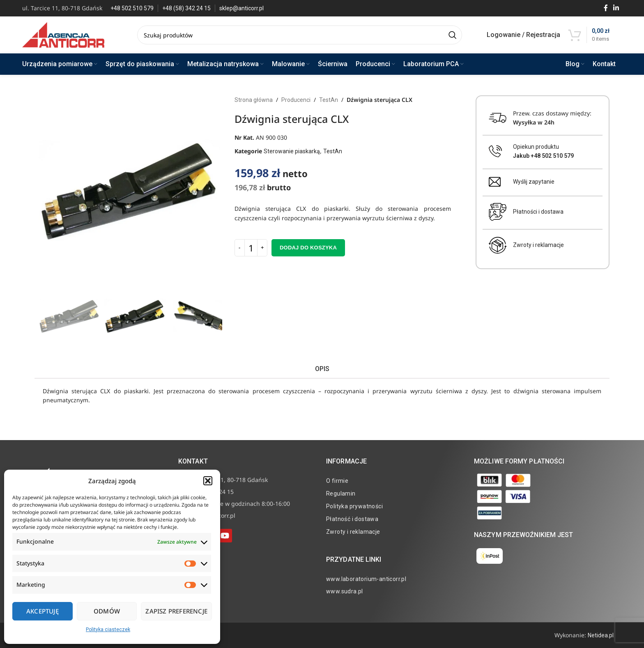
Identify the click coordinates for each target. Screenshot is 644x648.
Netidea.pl (601, 635)
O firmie (337, 481)
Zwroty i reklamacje (538, 245)
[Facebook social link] (606, 8)
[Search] (300, 35)
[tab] (322, 369)
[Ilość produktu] (251, 248)
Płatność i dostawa (352, 519)
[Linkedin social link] (616, 8)
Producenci (296, 100)
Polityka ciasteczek (108, 630)
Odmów (107, 611)
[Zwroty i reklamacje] (498, 245)
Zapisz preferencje (176, 611)
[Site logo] (63, 35)
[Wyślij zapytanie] (495, 182)
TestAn (329, 100)
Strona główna (254, 100)
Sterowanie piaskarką (292, 151)
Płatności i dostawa (538, 212)
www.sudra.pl (345, 591)
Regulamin (341, 493)
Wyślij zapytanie (534, 182)
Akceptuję (43, 611)
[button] (208, 481)
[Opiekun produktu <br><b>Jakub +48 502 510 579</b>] (496, 151)
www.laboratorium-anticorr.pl (366, 579)
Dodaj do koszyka (308, 248)
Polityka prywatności (354, 506)
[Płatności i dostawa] (498, 212)
